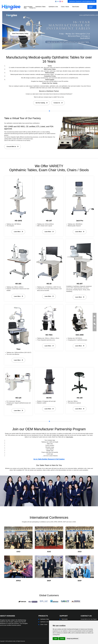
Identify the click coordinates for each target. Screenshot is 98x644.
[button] (82, 1)
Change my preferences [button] (72, 639)
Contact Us (57, 103)
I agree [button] (56, 639)
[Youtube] (58, 1)
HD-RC (49, 398)
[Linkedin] (60, 1)
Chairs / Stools (44, 624)
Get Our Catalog (40, 103)
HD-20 (49, 284)
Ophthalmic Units (44, 622)
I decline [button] (62, 639)
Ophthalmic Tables (45, 619)
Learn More (17, 232)
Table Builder (65, 619)
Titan (18, 349)
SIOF (49, 581)
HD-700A (49, 335)
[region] (49, 30)
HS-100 (80, 398)
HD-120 (18, 398)
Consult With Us (11, 147)
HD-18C (18, 284)
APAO (18, 581)
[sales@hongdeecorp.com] (62, 1)
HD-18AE (18, 221)
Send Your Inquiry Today (12, 40)
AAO (18, 552)
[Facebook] (56, 1)
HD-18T (49, 221)
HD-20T (80, 284)
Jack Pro (80, 221)
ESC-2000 (80, 335)
